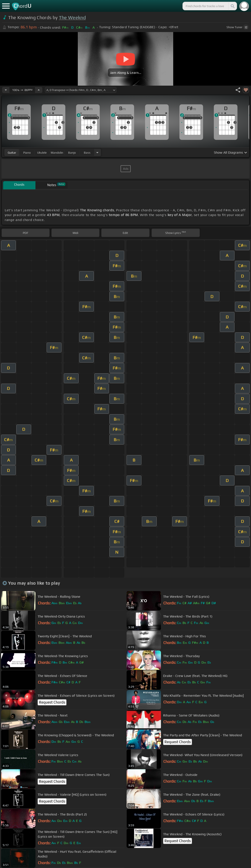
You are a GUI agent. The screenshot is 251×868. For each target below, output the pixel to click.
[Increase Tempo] (39, 90)
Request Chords (52, 702)
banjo (72, 153)
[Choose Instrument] (97, 152)
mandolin (57, 153)
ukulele (42, 153)
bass (87, 153)
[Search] (232, 6)
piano (27, 153)
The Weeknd (72, 18)
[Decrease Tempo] (6, 90)
